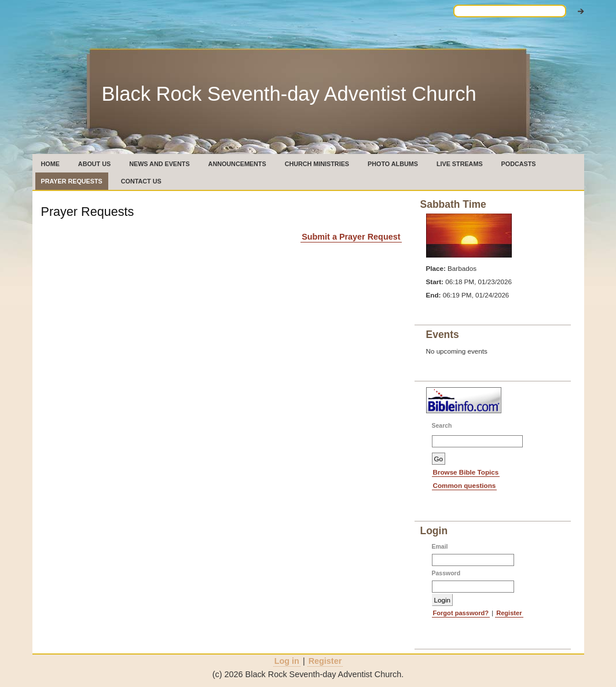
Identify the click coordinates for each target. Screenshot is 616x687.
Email (440, 547)
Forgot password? (461, 613)
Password (446, 573)
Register (509, 613)
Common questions (465, 485)
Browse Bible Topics (466, 472)
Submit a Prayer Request (351, 237)
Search (442, 426)
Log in (287, 661)
